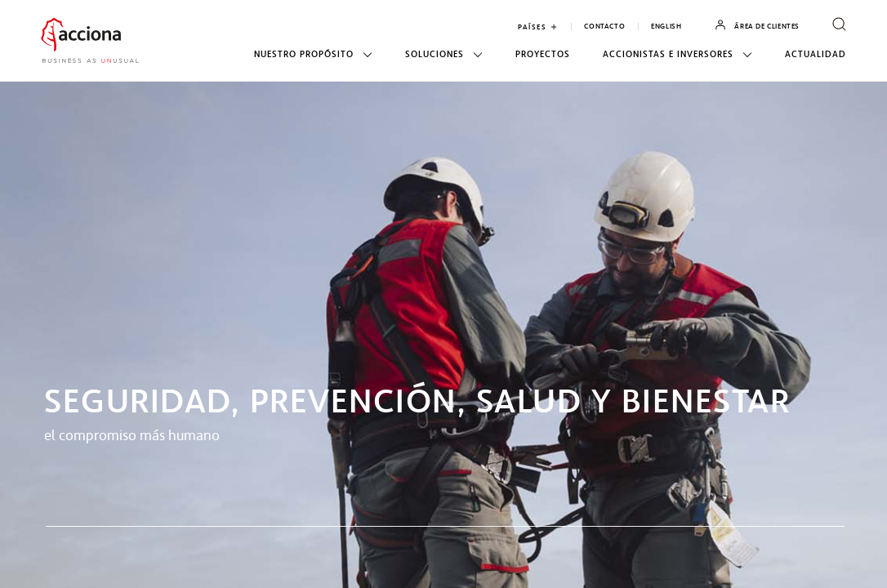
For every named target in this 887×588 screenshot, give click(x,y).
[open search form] (839, 25)
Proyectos (543, 54)
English (666, 27)
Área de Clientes (757, 26)
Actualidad (816, 54)
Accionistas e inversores (678, 54)
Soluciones (444, 54)
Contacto (604, 27)
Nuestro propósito (313, 54)
